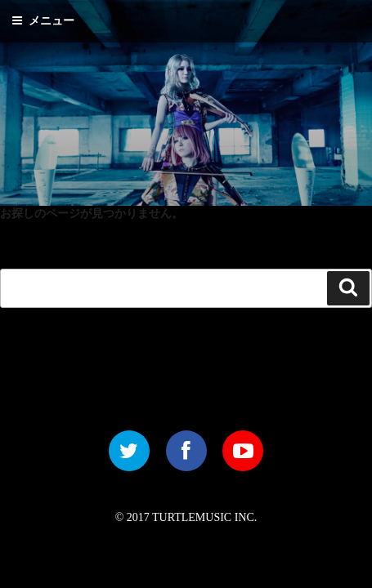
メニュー (43, 21)
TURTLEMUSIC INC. (204, 517)
